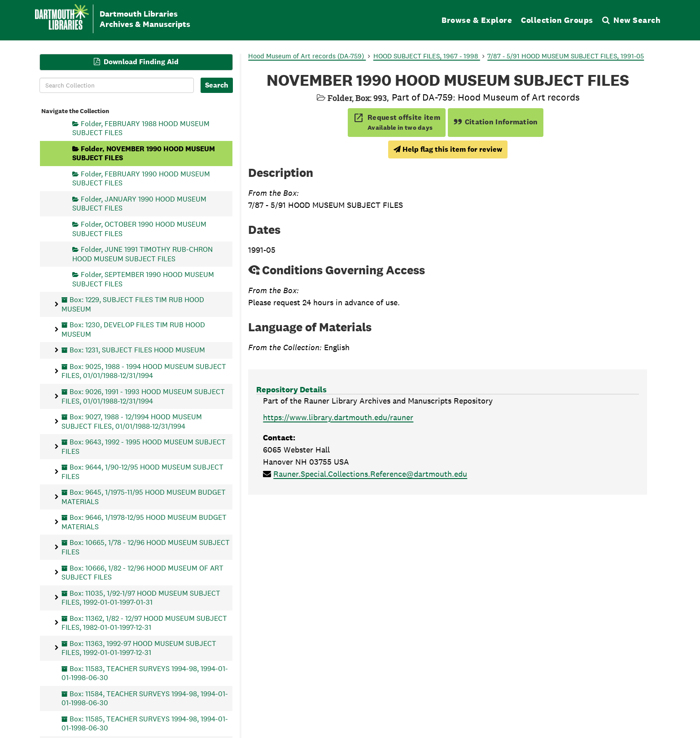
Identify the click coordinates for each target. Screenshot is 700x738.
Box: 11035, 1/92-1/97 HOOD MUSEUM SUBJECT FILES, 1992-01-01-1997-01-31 (141, 597)
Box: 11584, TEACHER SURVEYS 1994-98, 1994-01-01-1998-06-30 (145, 698)
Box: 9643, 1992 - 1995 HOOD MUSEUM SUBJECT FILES (144, 446)
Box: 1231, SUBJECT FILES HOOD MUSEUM (137, 350)
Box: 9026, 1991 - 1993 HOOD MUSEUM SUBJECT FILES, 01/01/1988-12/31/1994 (143, 396)
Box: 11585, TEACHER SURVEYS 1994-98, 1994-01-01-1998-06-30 (145, 723)
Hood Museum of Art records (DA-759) (307, 56)
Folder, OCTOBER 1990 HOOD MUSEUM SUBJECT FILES (139, 229)
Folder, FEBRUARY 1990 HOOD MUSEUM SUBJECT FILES (141, 178)
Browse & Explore (477, 20)
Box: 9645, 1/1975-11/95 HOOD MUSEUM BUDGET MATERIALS (144, 497)
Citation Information (496, 122)
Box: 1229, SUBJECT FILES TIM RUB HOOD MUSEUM (133, 304)
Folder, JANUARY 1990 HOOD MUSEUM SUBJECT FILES (139, 204)
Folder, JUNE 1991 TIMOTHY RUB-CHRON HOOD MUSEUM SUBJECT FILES (142, 254)
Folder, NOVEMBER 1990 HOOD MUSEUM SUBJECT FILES (144, 153)
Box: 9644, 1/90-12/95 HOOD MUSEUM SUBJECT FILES (142, 472)
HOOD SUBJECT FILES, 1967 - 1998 (427, 56)
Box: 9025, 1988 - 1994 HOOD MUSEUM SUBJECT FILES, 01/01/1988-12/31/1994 (144, 371)
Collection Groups (557, 20)
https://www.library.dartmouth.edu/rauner (338, 417)
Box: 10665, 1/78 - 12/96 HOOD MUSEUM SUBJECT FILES (146, 547)
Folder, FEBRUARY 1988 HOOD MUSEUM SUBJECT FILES (141, 128)
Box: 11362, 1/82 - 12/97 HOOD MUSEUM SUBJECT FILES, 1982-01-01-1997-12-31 (144, 622)
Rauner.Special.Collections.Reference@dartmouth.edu (370, 474)
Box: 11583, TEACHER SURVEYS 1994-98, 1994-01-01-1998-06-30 (145, 673)
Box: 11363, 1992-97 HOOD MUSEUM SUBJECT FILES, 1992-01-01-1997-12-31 (139, 648)
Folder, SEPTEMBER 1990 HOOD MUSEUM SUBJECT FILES (143, 279)
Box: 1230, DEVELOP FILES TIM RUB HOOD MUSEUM (133, 329)
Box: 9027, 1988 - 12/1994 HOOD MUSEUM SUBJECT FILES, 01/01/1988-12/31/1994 (132, 421)
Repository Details (291, 389)
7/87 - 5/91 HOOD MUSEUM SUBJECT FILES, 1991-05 (566, 56)
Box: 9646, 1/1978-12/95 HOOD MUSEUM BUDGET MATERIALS (144, 522)
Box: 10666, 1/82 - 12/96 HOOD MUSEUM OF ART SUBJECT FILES (142, 572)
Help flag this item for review (448, 149)
